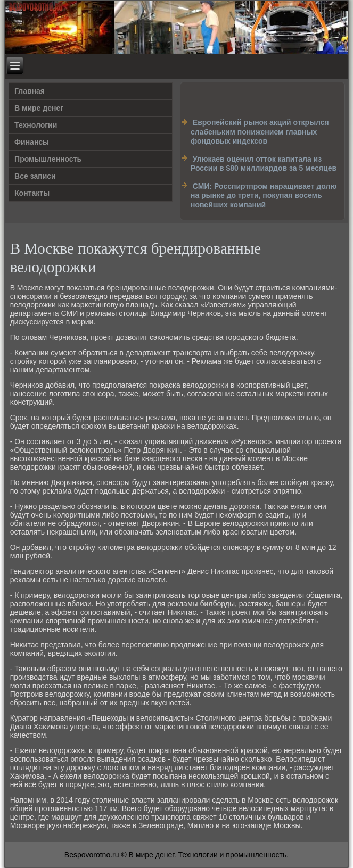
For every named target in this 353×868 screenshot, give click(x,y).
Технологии (36, 125)
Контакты (32, 193)
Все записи (35, 176)
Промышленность (48, 159)
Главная (30, 91)
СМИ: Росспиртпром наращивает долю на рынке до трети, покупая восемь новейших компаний (264, 195)
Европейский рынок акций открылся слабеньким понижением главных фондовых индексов (260, 132)
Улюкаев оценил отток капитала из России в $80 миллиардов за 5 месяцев (264, 164)
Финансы (32, 142)
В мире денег (39, 108)
